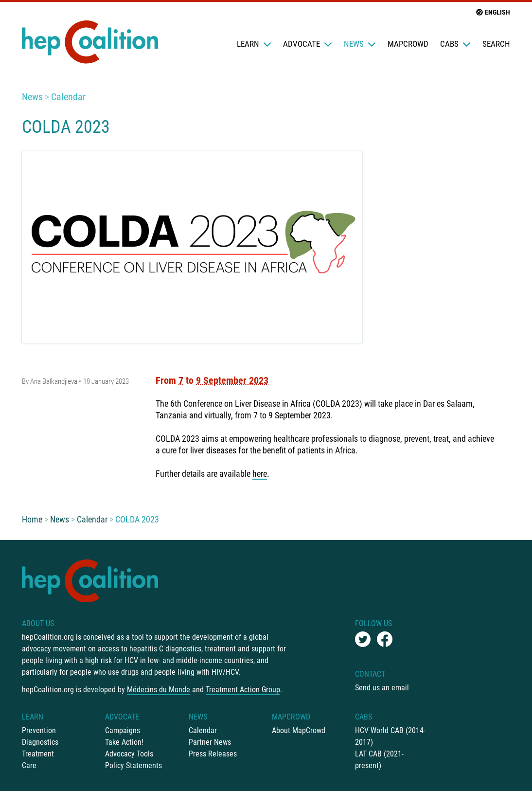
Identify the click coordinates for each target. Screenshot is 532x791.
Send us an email (382, 688)
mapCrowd (408, 44)
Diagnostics (40, 742)
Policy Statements (133, 765)
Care (29, 765)
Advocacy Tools (129, 754)
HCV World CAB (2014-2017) (390, 736)
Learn (254, 44)
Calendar (68, 97)
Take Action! (124, 742)
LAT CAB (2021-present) (379, 760)
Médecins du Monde (159, 690)
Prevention (39, 730)
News (360, 44)
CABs (455, 44)
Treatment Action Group (243, 690)
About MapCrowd (299, 730)
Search (496, 44)
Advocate (308, 44)
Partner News (210, 742)
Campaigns (123, 730)
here (260, 474)
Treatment (38, 754)
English (493, 12)
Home (32, 519)
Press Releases (213, 754)
